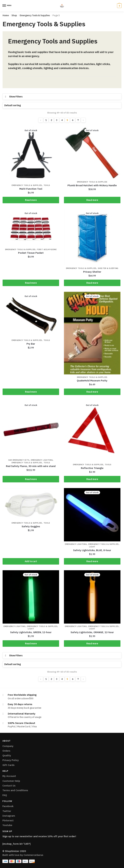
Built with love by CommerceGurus (23, 856)
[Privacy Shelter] (92, 237)
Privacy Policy (11, 761)
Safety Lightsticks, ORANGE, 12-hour (92, 633)
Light (92, 547)
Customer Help (11, 782)
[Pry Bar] (31, 315)
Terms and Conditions (15, 791)
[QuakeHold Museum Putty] (92, 333)
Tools (47, 186)
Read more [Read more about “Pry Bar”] (31, 392)
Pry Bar (31, 344)
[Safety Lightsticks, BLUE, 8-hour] (92, 515)
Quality (7, 756)
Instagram (9, 817)
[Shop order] (62, 105)
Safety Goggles (31, 527)
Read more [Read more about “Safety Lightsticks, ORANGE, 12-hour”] (92, 644)
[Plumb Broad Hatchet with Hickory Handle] (92, 153)
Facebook (8, 807)
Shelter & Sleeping (108, 269)
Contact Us (9, 786)
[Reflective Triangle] (92, 432)
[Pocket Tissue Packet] (31, 228)
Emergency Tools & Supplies (35, 15)
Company (8, 747)
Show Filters (16, 97)
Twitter (7, 812)
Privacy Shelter (92, 272)
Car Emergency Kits (19, 461)
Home (6, 15)
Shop (14, 15)
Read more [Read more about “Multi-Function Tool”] (31, 200)
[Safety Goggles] (31, 505)
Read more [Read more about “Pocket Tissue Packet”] (31, 283)
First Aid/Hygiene (47, 250)
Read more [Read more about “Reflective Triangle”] (92, 480)
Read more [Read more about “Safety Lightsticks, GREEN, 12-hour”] (31, 644)
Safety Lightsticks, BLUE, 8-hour (92, 551)
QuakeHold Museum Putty (92, 381)
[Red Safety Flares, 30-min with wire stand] (31, 429)
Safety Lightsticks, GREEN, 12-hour (31, 633)
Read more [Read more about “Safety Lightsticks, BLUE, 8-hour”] (92, 562)
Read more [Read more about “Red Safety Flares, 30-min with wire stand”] (31, 480)
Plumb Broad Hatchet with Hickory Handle (92, 186)
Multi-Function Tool (31, 189)
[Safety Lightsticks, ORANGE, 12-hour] (92, 598)
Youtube (7, 826)
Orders (6, 752)
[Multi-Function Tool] (31, 154)
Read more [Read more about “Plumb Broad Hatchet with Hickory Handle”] (92, 200)
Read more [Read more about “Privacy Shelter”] (92, 283)
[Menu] (4, 6)
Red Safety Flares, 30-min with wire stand (31, 467)
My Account (9, 777)
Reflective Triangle (92, 469)
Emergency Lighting (42, 461)
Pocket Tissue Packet (31, 253)
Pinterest (8, 821)
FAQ (5, 796)
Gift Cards (8, 766)
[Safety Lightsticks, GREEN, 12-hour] (31, 598)
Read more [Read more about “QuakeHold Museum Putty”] (92, 392)
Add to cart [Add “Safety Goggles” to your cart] (31, 562)
